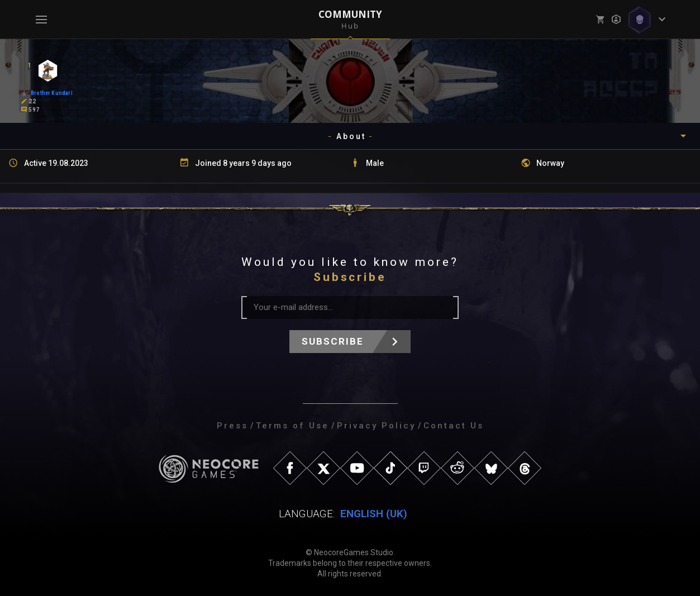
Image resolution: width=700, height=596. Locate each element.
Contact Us (454, 426)
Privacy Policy (376, 426)
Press (232, 426)
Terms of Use (292, 426)
